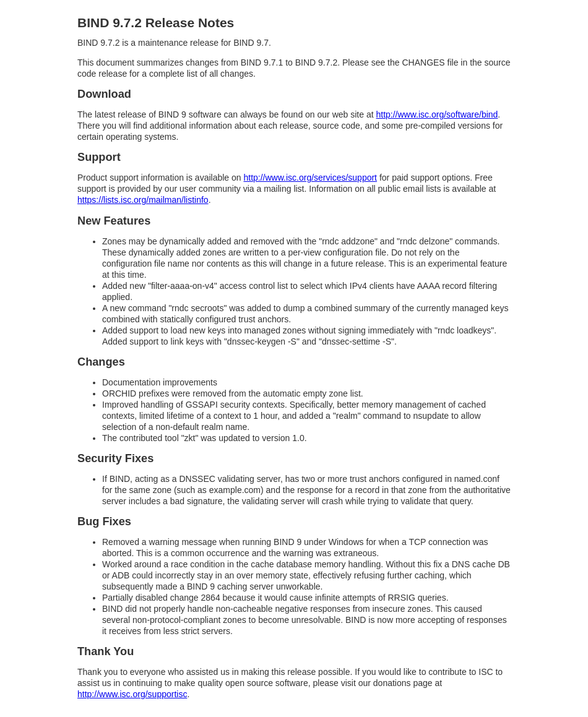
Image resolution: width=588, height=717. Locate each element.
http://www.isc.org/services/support (310, 178)
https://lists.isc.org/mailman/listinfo (143, 200)
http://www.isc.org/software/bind (437, 114)
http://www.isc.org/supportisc (132, 694)
